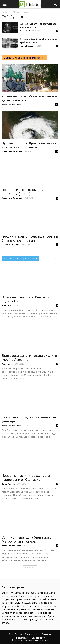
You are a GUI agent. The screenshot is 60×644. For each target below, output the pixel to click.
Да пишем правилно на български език (24, 58)
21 (57, 105)
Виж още (30, 568)
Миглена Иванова (11, 245)
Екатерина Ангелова (12, 151)
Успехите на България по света (20, 259)
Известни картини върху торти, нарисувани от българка (26, 478)
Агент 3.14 (25, 31)
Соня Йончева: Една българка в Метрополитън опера (27, 539)
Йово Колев (7, 364)
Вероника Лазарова (11, 105)
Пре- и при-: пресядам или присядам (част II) (23, 192)
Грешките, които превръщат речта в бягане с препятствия (30, 238)
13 (57, 151)
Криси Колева (27, 46)
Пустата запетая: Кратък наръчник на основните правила (29, 145)
